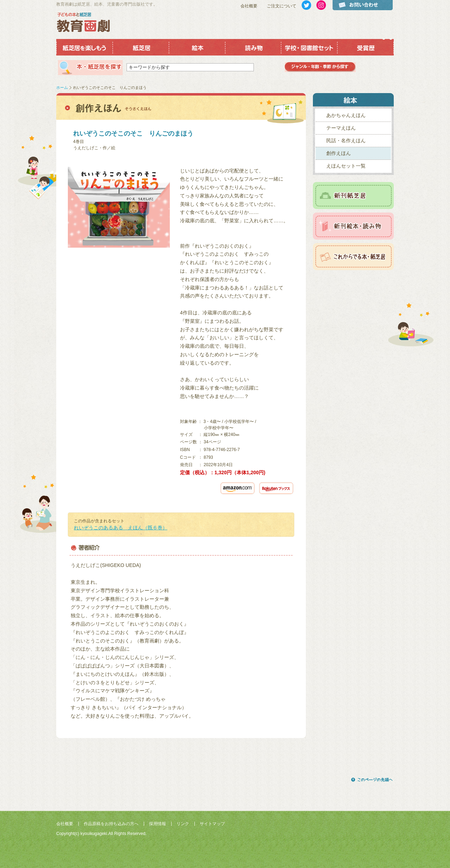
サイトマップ (212, 824)
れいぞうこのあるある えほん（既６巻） (121, 528)
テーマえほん (341, 128)
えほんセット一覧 (346, 166)
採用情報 (157, 824)
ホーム (62, 87)
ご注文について (282, 6)
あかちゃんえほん (346, 115)
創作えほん (339, 153)
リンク (183, 824)
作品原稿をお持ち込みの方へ (111, 824)
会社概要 (249, 6)
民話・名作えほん (346, 141)
